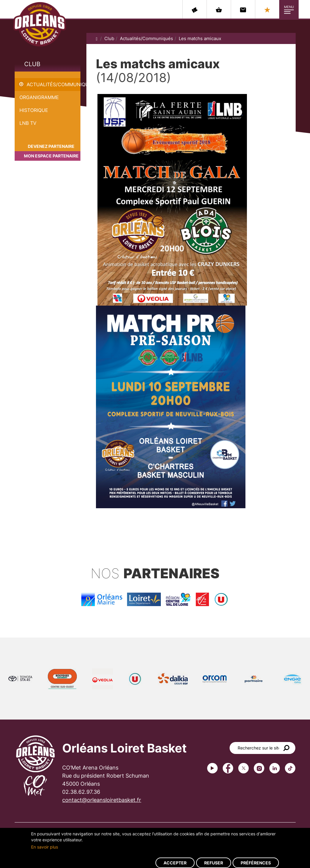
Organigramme (39, 97)
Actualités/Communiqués (54, 84)
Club (32, 64)
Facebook (228, 768)
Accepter (175, 863)
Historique (34, 110)
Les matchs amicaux (38, 75)
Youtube (212, 768)
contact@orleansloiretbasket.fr (102, 800)
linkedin (275, 768)
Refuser (214, 863)
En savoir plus (45, 847)
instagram (259, 768)
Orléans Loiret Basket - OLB (40, 24)
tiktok (290, 768)
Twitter (243, 768)
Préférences (256, 863)
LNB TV (28, 123)
